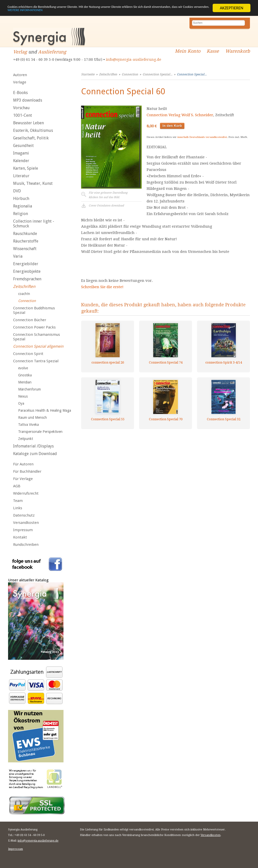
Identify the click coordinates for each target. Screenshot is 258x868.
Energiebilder (26, 264)
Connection (27, 301)
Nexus (23, 396)
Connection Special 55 (108, 419)
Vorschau (21, 108)
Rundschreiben (26, 545)
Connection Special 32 (224, 419)
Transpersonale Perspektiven (40, 432)
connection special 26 (108, 362)
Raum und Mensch (33, 417)
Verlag (20, 52)
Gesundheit (23, 146)
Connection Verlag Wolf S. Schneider (180, 115)
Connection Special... (192, 74)
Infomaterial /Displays (33, 446)
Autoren (20, 75)
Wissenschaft (25, 249)
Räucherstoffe (26, 241)
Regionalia (23, 206)
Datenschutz (24, 515)
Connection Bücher (30, 320)
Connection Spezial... (157, 74)
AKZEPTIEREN (231, 8)
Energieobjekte (27, 271)
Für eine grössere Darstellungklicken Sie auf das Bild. (108, 195)
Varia (18, 256)
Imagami (21, 153)
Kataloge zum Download (35, 454)
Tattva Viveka (28, 425)
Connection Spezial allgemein (38, 346)
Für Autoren (23, 464)
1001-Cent (23, 115)
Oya (21, 403)
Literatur (21, 176)
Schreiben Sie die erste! (102, 287)
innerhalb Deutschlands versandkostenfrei (202, 137)
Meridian (25, 382)
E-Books (20, 93)
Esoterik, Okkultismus (33, 130)
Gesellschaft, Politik (31, 138)
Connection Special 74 (166, 362)
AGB (17, 486)
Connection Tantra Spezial (36, 361)
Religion (21, 214)
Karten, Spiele (26, 168)
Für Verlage (23, 479)
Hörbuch (21, 199)
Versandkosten (26, 523)
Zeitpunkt (26, 439)
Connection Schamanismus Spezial (37, 337)
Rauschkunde (25, 234)
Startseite (88, 74)
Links (18, 508)
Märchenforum (29, 389)
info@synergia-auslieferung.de (134, 59)
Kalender (21, 161)
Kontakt (20, 537)
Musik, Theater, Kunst (33, 183)
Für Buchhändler (27, 471)
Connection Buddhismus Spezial (34, 310)
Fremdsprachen (27, 279)
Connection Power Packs (34, 327)
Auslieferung (52, 52)
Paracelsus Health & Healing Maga (45, 410)
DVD (17, 191)
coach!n (24, 294)
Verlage (20, 82)
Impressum (23, 530)
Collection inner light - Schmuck (34, 224)
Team (18, 501)
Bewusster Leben (28, 123)
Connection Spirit (28, 354)
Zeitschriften (24, 287)
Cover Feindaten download (106, 206)
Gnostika (25, 375)
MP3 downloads (28, 100)
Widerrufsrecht (26, 493)
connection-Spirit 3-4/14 (224, 362)
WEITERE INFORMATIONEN (109, 12)
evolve (23, 368)
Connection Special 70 (166, 419)
